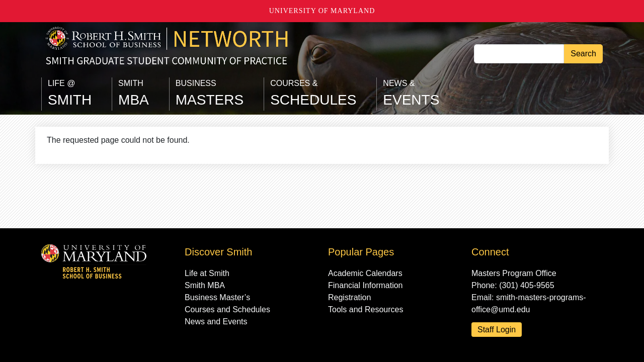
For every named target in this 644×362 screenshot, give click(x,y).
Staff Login (497, 330)
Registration (349, 297)
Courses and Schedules (227, 309)
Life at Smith (207, 273)
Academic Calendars (365, 273)
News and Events (216, 322)
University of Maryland (322, 11)
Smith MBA (205, 285)
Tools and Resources (366, 309)
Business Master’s (217, 297)
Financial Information (366, 285)
